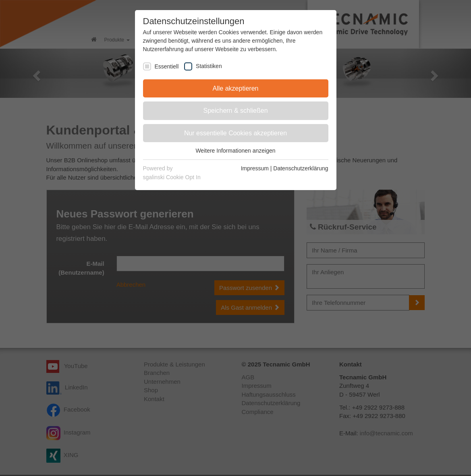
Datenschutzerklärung (301, 168)
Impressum (255, 168)
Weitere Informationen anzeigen (235, 151)
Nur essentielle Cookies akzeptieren (235, 133)
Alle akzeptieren (236, 88)
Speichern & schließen (235, 111)
